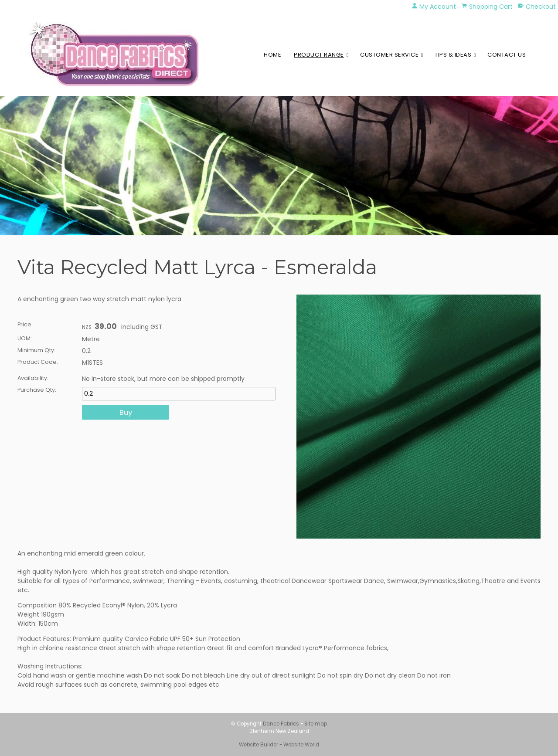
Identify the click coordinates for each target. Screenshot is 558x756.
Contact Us (507, 55)
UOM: (25, 338)
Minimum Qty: (36, 350)
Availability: (33, 378)
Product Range (319, 55)
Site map (316, 724)
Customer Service (389, 55)
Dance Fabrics (281, 724)
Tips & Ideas (453, 55)
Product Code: (38, 362)
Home (272, 55)
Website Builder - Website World (279, 745)
